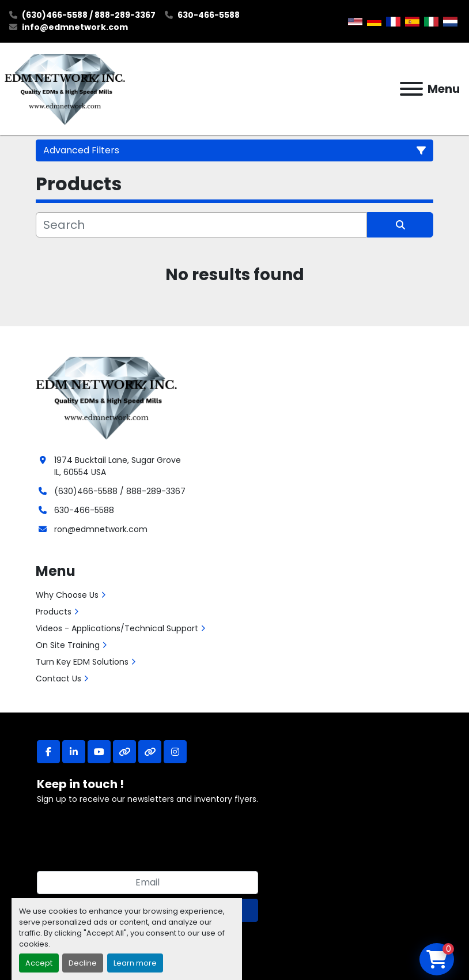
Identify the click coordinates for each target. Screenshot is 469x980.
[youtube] (99, 752)
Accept (39, 963)
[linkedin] (74, 752)
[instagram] (175, 752)
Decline (83, 963)
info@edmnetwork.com (75, 27)
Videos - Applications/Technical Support (117, 628)
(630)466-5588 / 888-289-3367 (89, 15)
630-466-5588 (209, 15)
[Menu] (411, 89)
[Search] (201, 225)
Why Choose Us (67, 595)
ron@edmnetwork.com (101, 529)
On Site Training (68, 645)
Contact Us (58, 679)
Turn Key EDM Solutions (82, 662)
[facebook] (48, 752)
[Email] (147, 883)
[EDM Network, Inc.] (106, 397)
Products (54, 612)
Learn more (135, 963)
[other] (124, 752)
